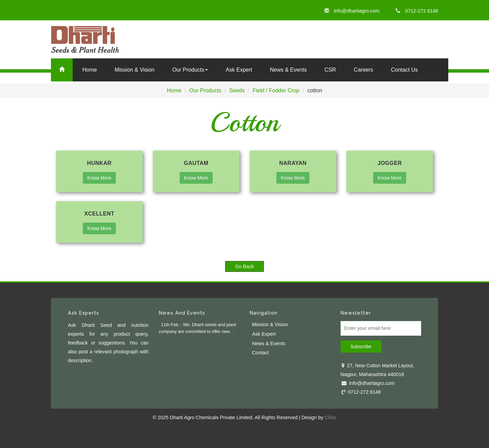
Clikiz (330, 417)
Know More (99, 178)
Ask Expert (239, 70)
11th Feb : (171, 325)
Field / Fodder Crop (276, 90)
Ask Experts (84, 313)
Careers (364, 70)
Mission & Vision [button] (135, 70)
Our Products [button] (190, 70)
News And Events (182, 313)
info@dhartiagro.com (352, 11)
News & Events (288, 70)
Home (89, 70)
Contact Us (404, 70)
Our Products (205, 90)
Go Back (244, 266)
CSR (330, 70)
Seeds (237, 90)
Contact (260, 353)
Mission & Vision (270, 324)
